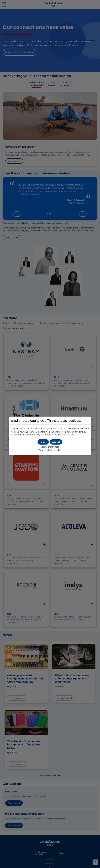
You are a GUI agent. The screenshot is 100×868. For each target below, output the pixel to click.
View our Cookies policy (50, 450)
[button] (56, 442)
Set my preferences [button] (50, 447)
